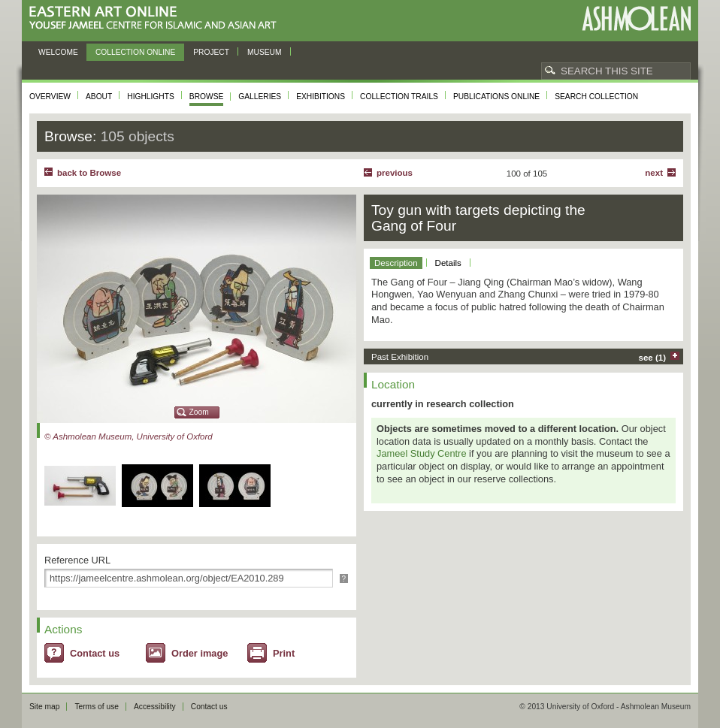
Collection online (135, 52)
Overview (50, 97)
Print (284, 653)
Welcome (58, 52)
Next (654, 173)
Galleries (260, 97)
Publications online (496, 97)
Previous (395, 173)
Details (448, 263)
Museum (265, 52)
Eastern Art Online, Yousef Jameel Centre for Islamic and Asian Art (157, 18)
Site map (44, 707)
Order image (200, 653)
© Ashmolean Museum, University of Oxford (129, 436)
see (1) (653, 358)
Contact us (95, 653)
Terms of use (97, 707)
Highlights (151, 97)
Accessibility (155, 707)
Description (396, 263)
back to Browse (89, 173)
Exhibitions (321, 97)
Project (211, 52)
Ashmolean (636, 18)
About (99, 97)
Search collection (596, 97)
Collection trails (399, 97)
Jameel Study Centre (422, 453)
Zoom (199, 412)
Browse (207, 97)
